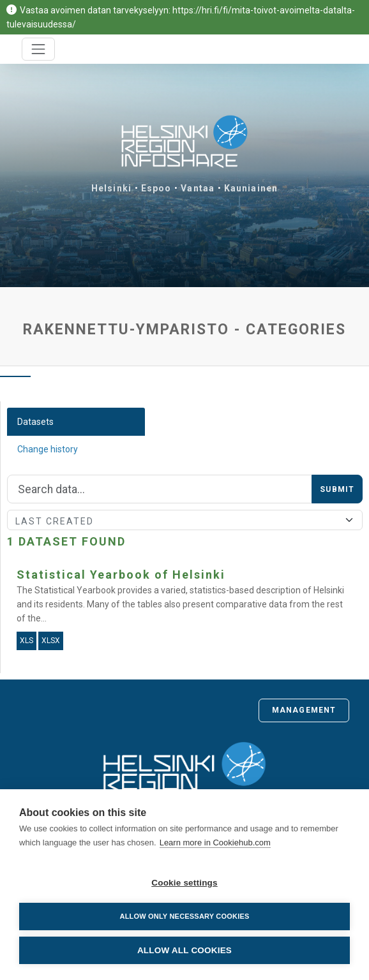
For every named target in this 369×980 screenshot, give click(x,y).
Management (304, 710)
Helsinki (111, 188)
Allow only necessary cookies (184, 916)
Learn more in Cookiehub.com (215, 843)
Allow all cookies (184, 950)
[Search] (160, 489)
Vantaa (198, 188)
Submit (337, 489)
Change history (48, 449)
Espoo (156, 188)
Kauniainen (251, 188)
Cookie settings (184, 883)
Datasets (35, 422)
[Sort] (185, 520)
